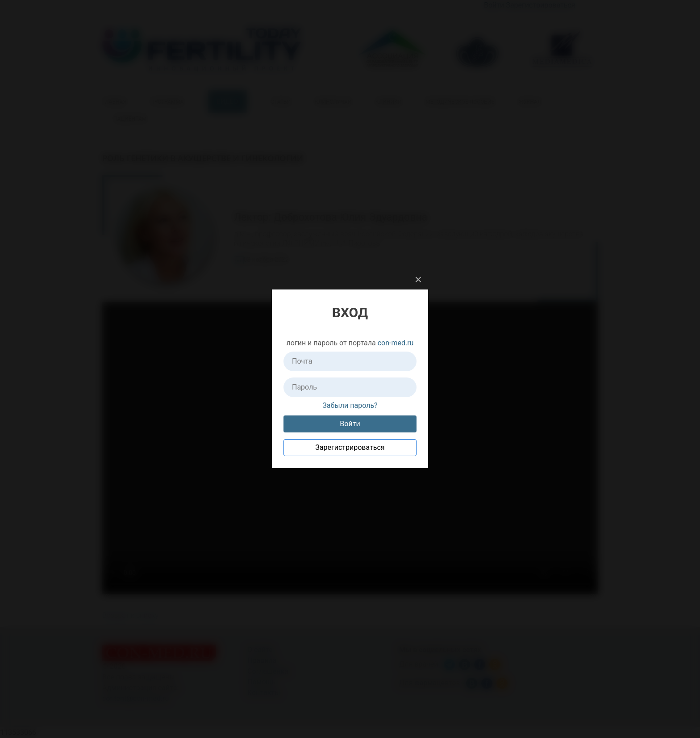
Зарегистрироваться (350, 447)
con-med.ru (396, 343)
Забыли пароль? (350, 405)
